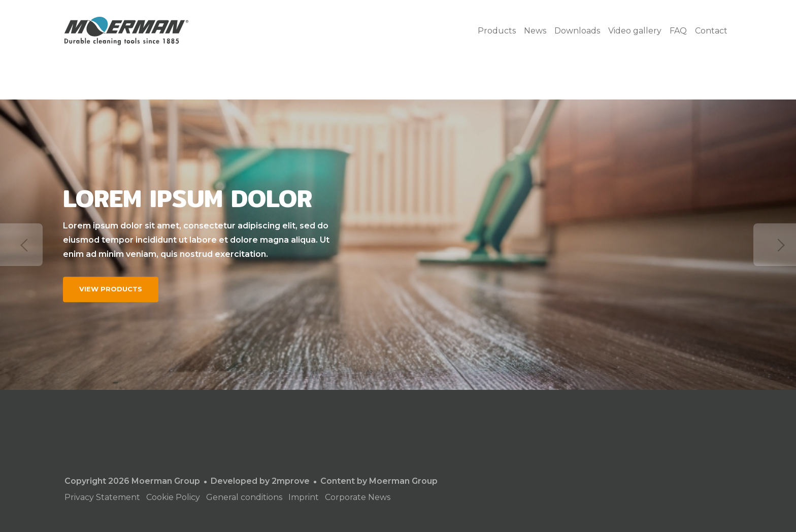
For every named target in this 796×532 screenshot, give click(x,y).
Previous (21, 245)
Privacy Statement (102, 497)
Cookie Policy (173, 497)
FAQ (678, 31)
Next (775, 245)
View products (111, 289)
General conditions (244, 497)
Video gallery (635, 31)
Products (497, 31)
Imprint (304, 497)
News (535, 31)
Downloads (577, 31)
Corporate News (358, 497)
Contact (711, 31)
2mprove (291, 481)
